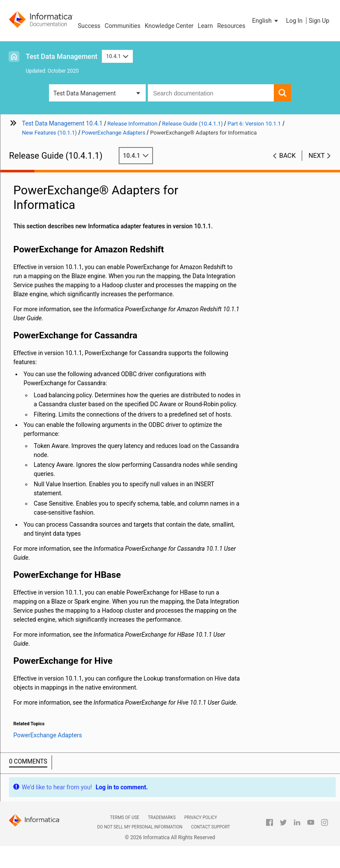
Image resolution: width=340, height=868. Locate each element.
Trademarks (162, 817)
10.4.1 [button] (117, 56)
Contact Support (210, 827)
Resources (231, 26)
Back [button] (288, 156)
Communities (123, 26)
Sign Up (319, 21)
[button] (266, 21)
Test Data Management (62, 57)
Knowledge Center (169, 26)
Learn (205, 26)
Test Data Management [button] (84, 93)
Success (89, 26)
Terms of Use (125, 817)
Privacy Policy (201, 817)
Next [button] (317, 156)
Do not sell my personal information (140, 827)
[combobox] (211, 93)
